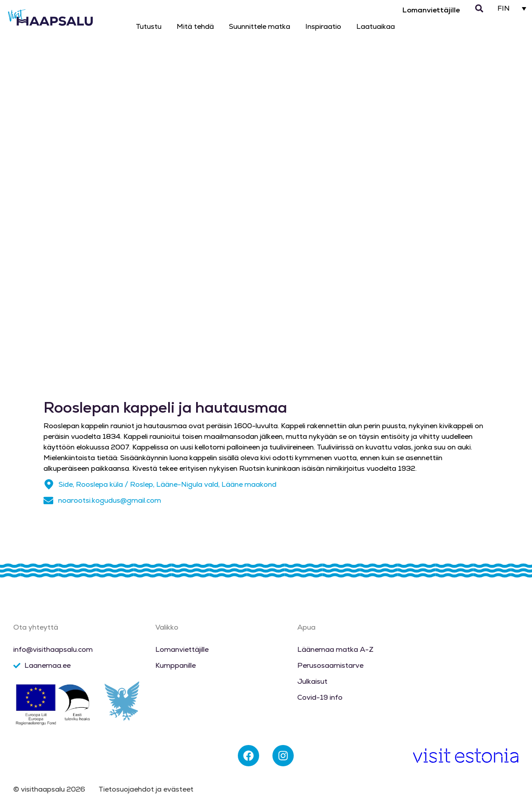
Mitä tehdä (195, 26)
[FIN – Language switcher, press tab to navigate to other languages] (512, 8)
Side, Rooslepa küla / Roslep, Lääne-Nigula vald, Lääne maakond (167, 484)
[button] (479, 9)
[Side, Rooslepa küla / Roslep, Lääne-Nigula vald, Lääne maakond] (49, 485)
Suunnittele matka (260, 26)
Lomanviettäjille (431, 10)
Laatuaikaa (376, 26)
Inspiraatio (323, 26)
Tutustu (149, 26)
